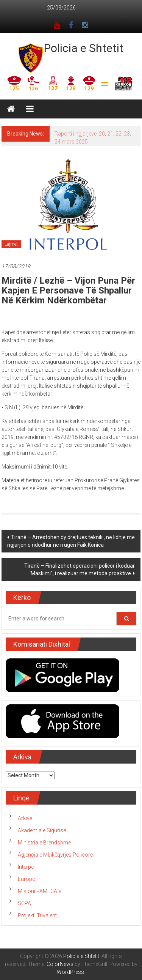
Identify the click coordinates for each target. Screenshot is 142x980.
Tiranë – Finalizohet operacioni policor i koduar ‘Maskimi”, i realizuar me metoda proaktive (80, 570)
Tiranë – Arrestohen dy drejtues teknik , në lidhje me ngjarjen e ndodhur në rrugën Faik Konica (71, 541)
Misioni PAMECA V (40, 891)
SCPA (24, 903)
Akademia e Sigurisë (42, 830)
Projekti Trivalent (37, 915)
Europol (27, 879)
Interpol (27, 867)
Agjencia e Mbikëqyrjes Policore (55, 855)
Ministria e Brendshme (44, 843)
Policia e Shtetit (84, 48)
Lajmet (11, 244)
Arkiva (25, 818)
